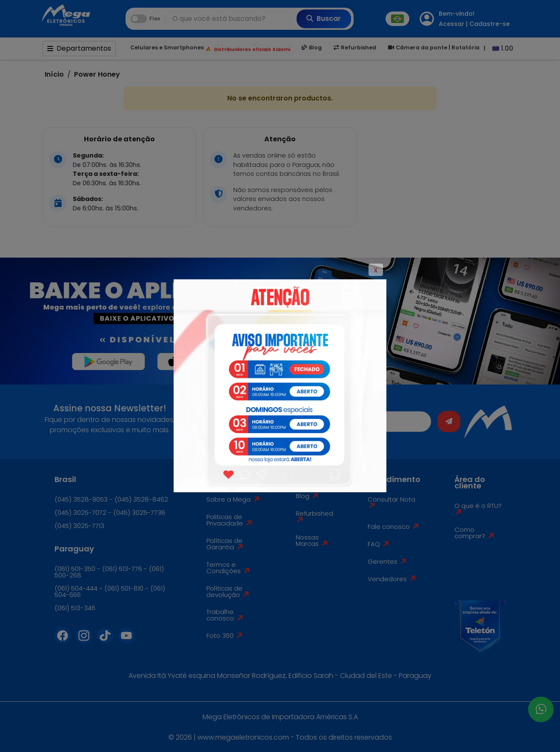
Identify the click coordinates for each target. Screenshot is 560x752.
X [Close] (376, 270)
